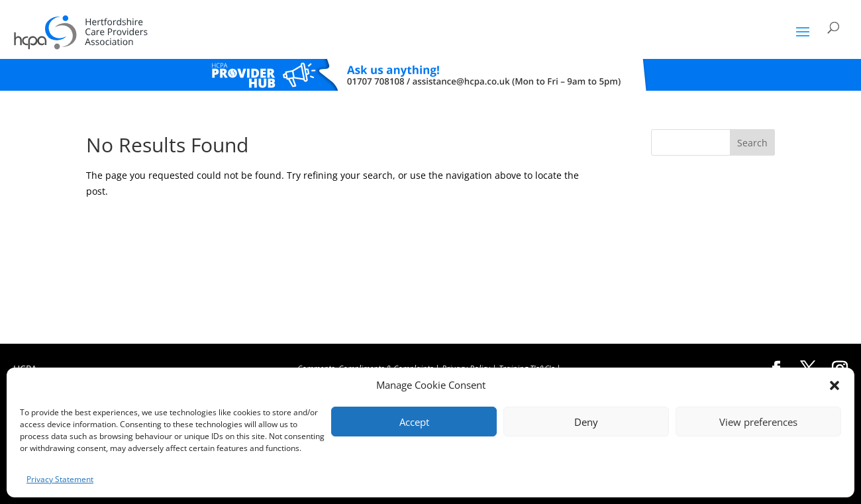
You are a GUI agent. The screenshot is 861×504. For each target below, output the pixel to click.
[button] (835, 385)
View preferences (758, 422)
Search (752, 143)
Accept (414, 422)
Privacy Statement (60, 479)
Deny (586, 422)
